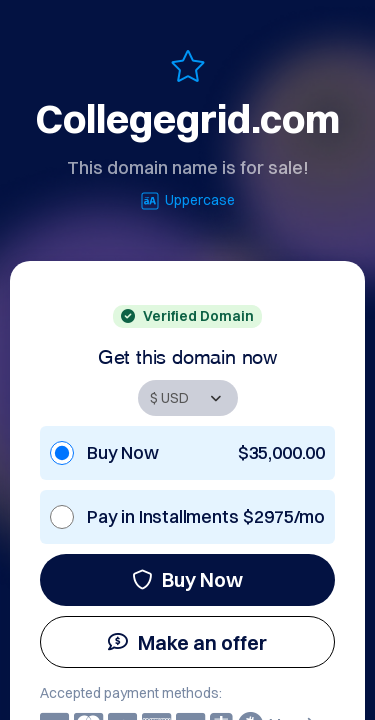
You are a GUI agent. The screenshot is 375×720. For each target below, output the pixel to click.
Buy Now (187, 579)
